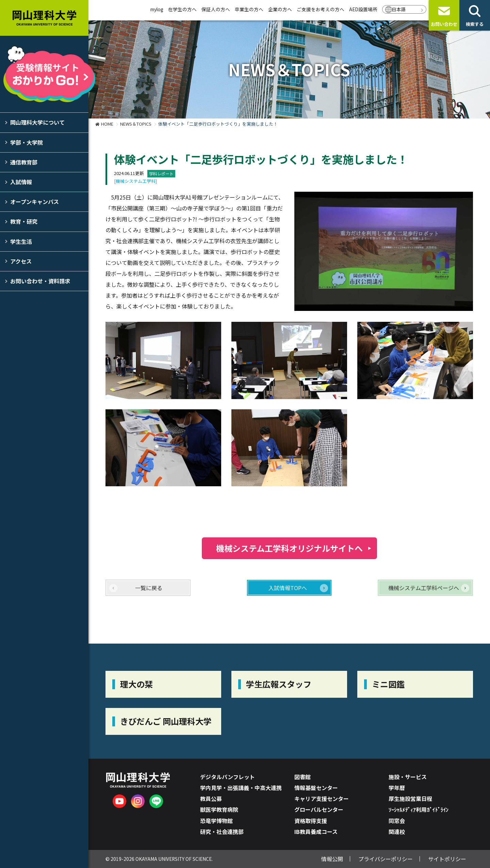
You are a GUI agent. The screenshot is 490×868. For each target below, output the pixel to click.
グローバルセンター (319, 809)
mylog (157, 9)
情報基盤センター (316, 788)
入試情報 (21, 182)
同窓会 (397, 821)
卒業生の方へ (249, 9)
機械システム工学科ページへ (424, 588)
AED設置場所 (363, 9)
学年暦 (397, 788)
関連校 (397, 832)
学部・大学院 (27, 142)
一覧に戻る (149, 588)
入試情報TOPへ (288, 588)
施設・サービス (408, 777)
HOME (107, 124)
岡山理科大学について (37, 122)
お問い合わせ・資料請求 (40, 281)
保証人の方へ (216, 9)
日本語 (399, 9)
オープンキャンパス (35, 202)
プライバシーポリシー (386, 859)
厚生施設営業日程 (410, 799)
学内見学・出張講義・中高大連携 (241, 788)
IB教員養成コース (316, 832)
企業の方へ (280, 9)
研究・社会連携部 (222, 832)
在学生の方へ (182, 9)
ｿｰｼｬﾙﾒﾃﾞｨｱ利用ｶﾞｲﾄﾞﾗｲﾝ (419, 809)
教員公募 (211, 799)
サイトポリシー (447, 859)
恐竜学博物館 (216, 821)
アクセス (21, 261)
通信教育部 (24, 162)
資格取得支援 (311, 821)
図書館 (303, 777)
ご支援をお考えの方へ (321, 9)
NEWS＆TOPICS (136, 124)
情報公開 (332, 859)
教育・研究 (24, 221)
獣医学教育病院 (219, 809)
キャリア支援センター (322, 799)
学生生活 (21, 241)
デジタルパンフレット (227, 777)
